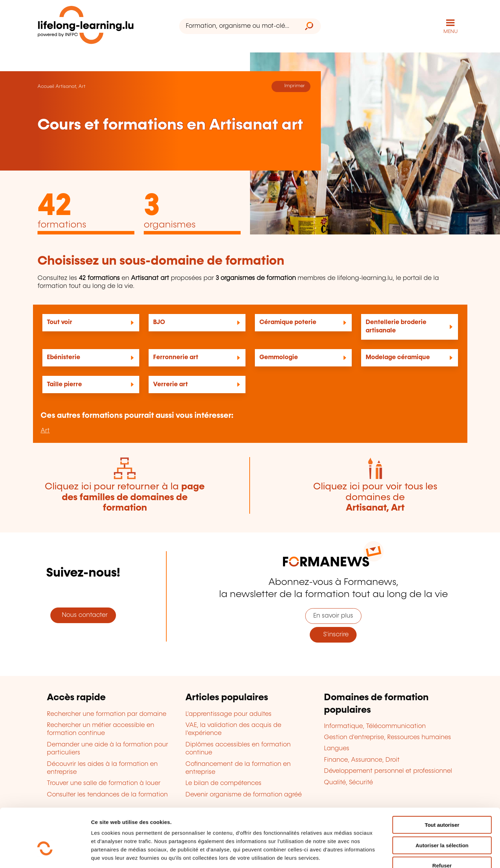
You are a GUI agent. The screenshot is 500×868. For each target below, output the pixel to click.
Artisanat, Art (70, 86)
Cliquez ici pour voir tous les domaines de (375, 497)
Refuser (442, 824)
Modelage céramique (398, 357)
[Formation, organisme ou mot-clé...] (238, 26)
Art (45, 430)
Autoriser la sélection (442, 804)
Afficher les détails (382, 854)
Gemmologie (279, 357)
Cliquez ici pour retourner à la (125, 497)
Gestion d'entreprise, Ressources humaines (387, 737)
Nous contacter (83, 615)
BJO (159, 322)
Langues (337, 749)
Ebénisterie (64, 357)
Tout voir (60, 322)
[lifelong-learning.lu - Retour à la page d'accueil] (86, 26)
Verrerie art (170, 384)
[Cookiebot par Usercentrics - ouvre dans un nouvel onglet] (45, 854)
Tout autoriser (442, 783)
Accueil (46, 86)
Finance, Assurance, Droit (362, 760)
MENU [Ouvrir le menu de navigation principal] (451, 31)
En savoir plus (333, 616)
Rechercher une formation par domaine (107, 714)
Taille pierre (64, 384)
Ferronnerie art (176, 357)
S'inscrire (333, 635)
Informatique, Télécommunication (375, 726)
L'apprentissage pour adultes (228, 714)
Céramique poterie (288, 322)
